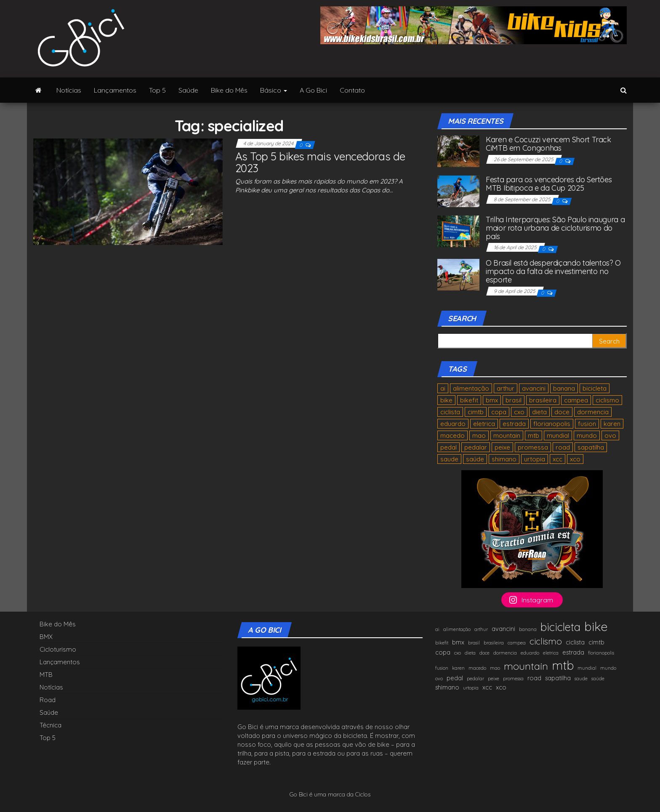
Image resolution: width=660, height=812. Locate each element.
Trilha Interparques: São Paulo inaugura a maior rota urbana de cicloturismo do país (555, 228)
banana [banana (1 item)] (564, 388)
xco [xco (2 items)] (575, 459)
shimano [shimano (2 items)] (504, 459)
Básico (274, 90)
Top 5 (157, 90)
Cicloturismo (58, 649)
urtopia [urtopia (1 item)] (535, 459)
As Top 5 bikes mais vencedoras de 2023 (320, 162)
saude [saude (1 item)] (449, 459)
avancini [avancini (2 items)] (534, 388)
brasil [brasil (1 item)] (514, 400)
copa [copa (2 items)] (499, 412)
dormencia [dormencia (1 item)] (593, 412)
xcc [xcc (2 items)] (558, 459)
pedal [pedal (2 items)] (448, 447)
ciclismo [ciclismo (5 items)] (607, 400)
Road (48, 700)
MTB (46, 675)
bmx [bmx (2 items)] (492, 400)
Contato (352, 90)
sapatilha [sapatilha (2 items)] (591, 447)
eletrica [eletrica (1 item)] (484, 424)
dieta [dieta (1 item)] (539, 412)
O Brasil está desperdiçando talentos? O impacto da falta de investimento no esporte (553, 271)
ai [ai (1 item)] (443, 388)
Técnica (51, 725)
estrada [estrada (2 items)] (514, 424)
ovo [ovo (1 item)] (610, 435)
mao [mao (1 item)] (479, 435)
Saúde (188, 90)
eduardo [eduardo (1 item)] (453, 424)
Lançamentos (115, 90)
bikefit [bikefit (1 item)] (469, 400)
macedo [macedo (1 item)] (452, 435)
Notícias (69, 90)
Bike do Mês (229, 90)
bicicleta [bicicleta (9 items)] (595, 388)
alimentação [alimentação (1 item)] (471, 388)
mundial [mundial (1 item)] (558, 435)
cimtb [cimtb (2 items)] (476, 412)
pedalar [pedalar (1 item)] (476, 447)
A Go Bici (313, 90)
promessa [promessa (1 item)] (533, 447)
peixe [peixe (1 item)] (502, 447)
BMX (46, 637)
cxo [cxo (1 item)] (519, 412)
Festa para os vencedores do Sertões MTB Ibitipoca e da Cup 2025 (549, 184)
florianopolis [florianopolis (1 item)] (552, 424)
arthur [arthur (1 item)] (506, 388)
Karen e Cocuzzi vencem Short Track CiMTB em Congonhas (548, 144)
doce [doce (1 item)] (562, 412)
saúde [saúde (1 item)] (475, 459)
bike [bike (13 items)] (446, 400)
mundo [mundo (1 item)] (587, 435)
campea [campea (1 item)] (576, 400)
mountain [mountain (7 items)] (507, 435)
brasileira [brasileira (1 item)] (543, 400)
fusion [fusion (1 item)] (587, 424)
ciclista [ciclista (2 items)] (450, 412)
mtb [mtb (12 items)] (534, 435)
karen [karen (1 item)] (612, 424)
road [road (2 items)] (563, 447)
